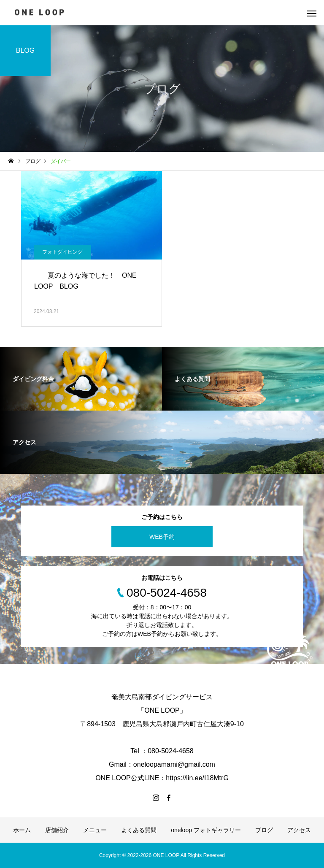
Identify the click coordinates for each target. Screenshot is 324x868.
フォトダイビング (62, 252)
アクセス (299, 830)
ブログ (264, 830)
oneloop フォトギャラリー (206, 830)
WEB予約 (162, 537)
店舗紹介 (57, 830)
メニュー (95, 830)
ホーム (22, 830)
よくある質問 (139, 830)
